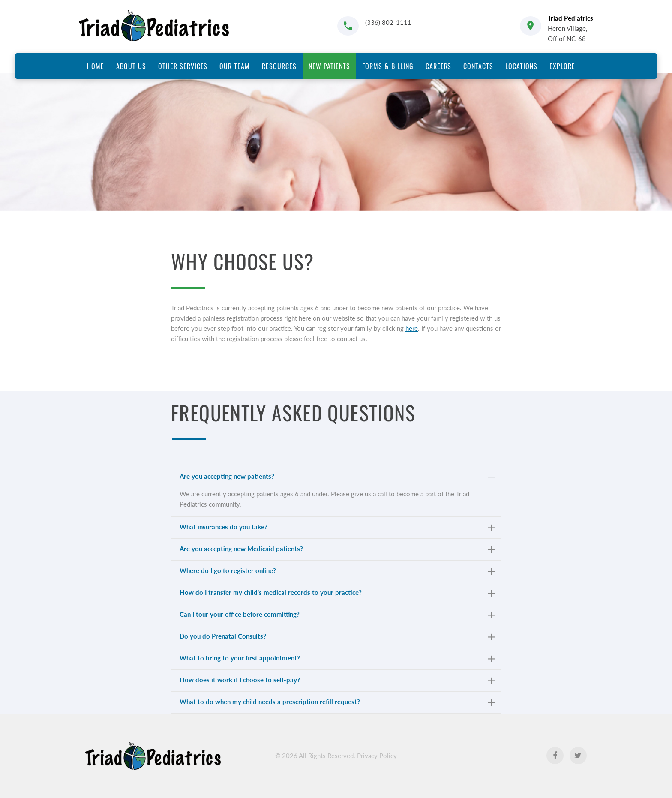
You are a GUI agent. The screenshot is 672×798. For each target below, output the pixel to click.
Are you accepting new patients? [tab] (337, 478)
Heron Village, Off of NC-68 (570, 28)
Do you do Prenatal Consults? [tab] (337, 638)
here (412, 328)
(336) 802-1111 (388, 22)
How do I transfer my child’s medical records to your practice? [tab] (337, 594)
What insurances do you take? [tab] (337, 529)
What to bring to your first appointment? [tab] (337, 660)
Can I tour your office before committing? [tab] (337, 616)
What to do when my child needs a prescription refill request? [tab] (337, 703)
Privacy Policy (377, 756)
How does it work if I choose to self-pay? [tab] (337, 682)
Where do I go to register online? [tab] (337, 572)
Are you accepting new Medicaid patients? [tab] (337, 550)
